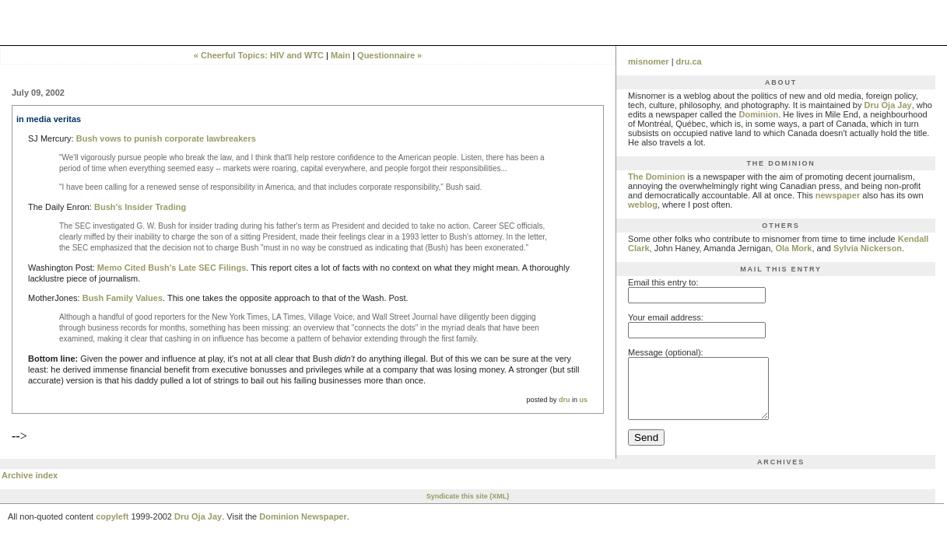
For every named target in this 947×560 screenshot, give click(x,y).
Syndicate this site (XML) (468, 508)
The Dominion (656, 177)
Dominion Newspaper (303, 528)
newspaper (838, 195)
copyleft (112, 528)
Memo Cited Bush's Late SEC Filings (172, 268)
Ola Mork (793, 248)
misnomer (649, 61)
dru (565, 400)
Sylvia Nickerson (868, 248)
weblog (643, 205)
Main (340, 55)
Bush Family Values (123, 298)
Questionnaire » (389, 55)
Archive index (30, 487)
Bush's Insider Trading (140, 207)
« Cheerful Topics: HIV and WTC (259, 55)
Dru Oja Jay (888, 105)
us (584, 400)
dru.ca (689, 61)
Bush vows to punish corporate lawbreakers (166, 138)
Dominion (759, 114)
